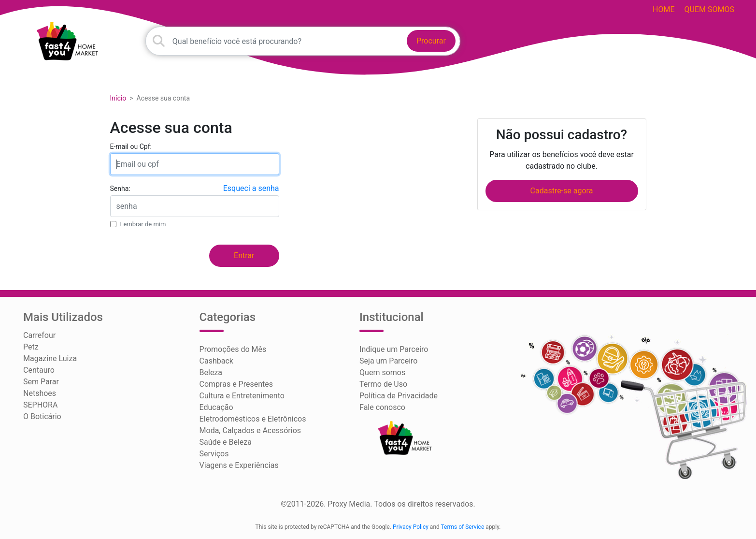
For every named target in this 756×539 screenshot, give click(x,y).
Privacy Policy (411, 527)
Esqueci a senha (251, 188)
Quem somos (709, 9)
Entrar (244, 255)
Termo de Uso (383, 384)
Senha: (120, 189)
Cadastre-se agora (562, 191)
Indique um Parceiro (394, 349)
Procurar (431, 41)
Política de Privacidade (399, 396)
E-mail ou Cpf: (131, 146)
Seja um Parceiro (388, 361)
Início (118, 98)
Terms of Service (463, 527)
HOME (663, 9)
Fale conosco (382, 407)
